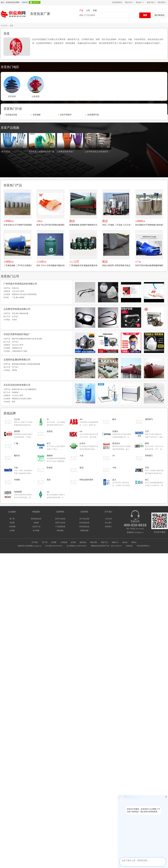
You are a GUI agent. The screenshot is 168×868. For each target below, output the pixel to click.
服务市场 (151, 2)
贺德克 (50, 431)
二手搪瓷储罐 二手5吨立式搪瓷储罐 (17, 265)
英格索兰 (149, 456)
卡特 (114, 468)
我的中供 (129, 2)
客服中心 (115, 542)
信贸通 (12, 523)
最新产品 (104, 542)
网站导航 (162, 2)
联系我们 (108, 527)
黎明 (147, 443)
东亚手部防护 (66, 115)
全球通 (12, 531)
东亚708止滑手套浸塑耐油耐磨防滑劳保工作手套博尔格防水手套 (50, 225)
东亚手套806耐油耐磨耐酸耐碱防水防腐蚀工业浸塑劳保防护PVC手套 (149, 265)
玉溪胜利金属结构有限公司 (17, 360)
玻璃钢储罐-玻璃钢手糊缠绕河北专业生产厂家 (83, 225)
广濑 (16, 443)
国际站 (134, 542)
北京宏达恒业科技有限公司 (17, 385)
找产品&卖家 (84, 519)
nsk (81, 431)
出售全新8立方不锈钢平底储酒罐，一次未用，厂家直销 (17, 225)
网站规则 (60, 531)
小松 (16, 468)
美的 (49, 480)
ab (48, 419)
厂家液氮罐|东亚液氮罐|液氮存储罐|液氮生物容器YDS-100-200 (83, 265)
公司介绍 (108, 519)
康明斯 (17, 431)
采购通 (36, 523)
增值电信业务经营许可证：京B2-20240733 (106, 546)
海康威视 (18, 492)
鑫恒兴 (17, 456)
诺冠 (81, 468)
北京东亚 (12, 96)
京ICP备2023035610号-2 (54, 546)
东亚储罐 (37, 115)
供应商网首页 (117, 2)
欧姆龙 (50, 468)
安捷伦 (115, 431)
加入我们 (108, 523)
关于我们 (35, 542)
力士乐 (17, 419)
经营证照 (129, 546)
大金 (81, 456)
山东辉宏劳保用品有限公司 (17, 309)
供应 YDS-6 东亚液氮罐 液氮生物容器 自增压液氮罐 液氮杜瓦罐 (50, 265)
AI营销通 (12, 527)
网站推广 (140, 2)
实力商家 (36, 531)
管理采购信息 (84, 527)
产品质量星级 (60, 527)
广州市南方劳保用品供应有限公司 (20, 284)
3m (114, 456)
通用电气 (149, 419)
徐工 (147, 480)
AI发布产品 (36, 527)
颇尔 (114, 419)
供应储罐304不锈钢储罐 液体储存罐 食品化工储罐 (149, 225)
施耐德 (50, 456)
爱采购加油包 (36, 519)
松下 (49, 443)
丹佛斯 (17, 480)
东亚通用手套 (93, 115)
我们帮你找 (159, 15)
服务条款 (83, 542)
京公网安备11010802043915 (77, 546)
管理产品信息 (60, 523)
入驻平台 (36, 2)
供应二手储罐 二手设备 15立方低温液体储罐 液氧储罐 (116, 225)
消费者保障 (84, 531)
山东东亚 (36, 96)
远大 (114, 480)
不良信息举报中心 (143, 546)
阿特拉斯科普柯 (86, 480)
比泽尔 (82, 443)
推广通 (12, 519)
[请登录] (25, 2)
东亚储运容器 (11, 115)
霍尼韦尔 (116, 443)
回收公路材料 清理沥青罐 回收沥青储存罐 (116, 265)
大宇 (147, 431)
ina (48, 492)
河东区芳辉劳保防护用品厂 (17, 334)
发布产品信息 (60, 519)
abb (81, 419)
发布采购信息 (84, 523)
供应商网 (4, 26)
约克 (147, 468)
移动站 (125, 542)
